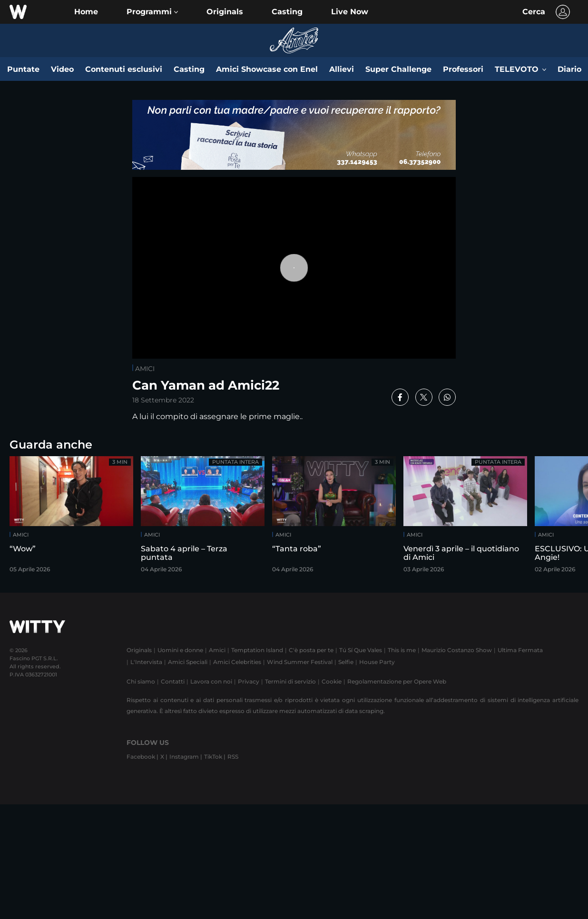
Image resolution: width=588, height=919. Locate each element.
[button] (152, 12)
